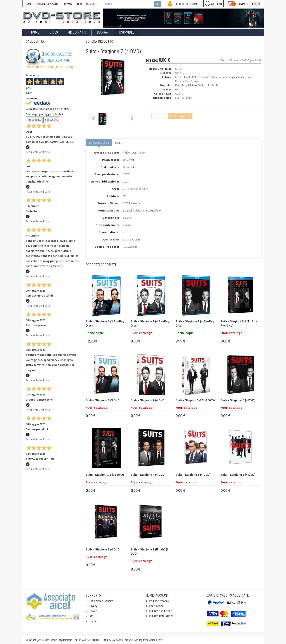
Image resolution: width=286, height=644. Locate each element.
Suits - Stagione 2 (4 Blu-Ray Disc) (150, 324)
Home (35, 32)
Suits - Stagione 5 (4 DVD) (193, 475)
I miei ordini (156, 606)
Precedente (34, 120)
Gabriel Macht (183, 77)
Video (54, 32)
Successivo (52, 120)
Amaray (127, 225)
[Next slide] (132, 119)
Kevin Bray (181, 85)
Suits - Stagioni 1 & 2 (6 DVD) (195, 400)
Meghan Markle (237, 77)
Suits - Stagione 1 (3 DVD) (103, 400)
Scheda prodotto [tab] (99, 143)
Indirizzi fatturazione (161, 616)
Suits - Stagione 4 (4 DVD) (148, 475)
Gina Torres (191, 81)
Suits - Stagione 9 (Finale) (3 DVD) (150, 552)
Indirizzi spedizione (161, 611)
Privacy (93, 606)
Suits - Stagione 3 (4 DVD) (238, 400)
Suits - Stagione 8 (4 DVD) (103, 550)
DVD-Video (127, 32)
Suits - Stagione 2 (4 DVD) (148, 400)
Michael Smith (196, 85)
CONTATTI (92, 4)
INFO (79, 4)
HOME (28, 4)
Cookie (93, 611)
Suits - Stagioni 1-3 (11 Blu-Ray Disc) (239, 324)
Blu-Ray (103, 32)
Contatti (93, 621)
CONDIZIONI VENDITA (47, 4)
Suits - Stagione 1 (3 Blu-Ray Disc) (105, 324)
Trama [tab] (118, 143)
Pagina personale (160, 601)
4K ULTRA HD (77, 32)
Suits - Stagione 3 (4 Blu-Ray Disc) (195, 324)
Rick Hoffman (220, 77)
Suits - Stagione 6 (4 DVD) (238, 475)
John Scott (212, 85)
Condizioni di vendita (101, 601)
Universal (128, 160)
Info (91, 616)
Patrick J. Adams (202, 77)
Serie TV (180, 73)
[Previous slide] (94, 119)
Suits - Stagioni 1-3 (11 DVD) (105, 475)
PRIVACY (68, 4)
